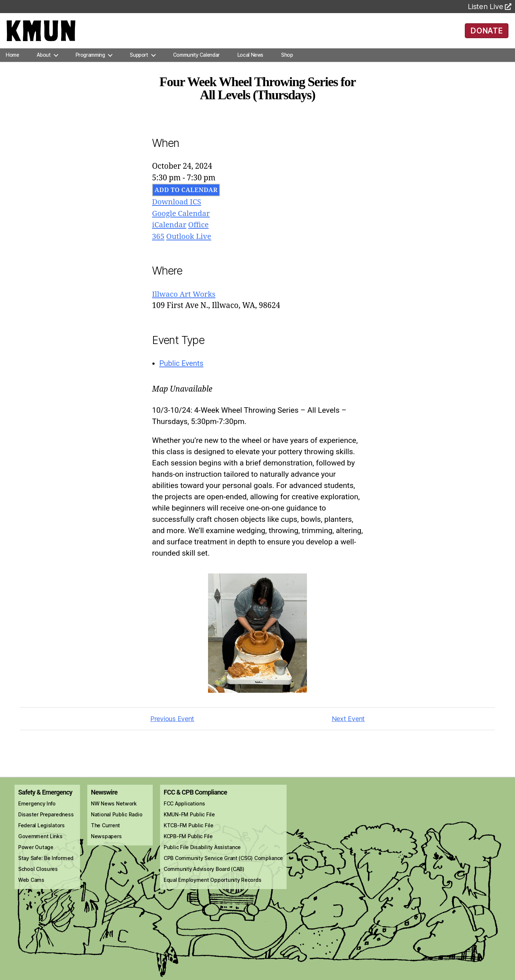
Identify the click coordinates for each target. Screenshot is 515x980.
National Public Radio (117, 819)
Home (12, 60)
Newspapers (106, 841)
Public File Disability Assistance (202, 852)
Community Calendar (196, 60)
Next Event (348, 723)
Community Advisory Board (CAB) (204, 874)
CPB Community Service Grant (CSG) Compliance (223, 863)
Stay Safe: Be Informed (46, 863)
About (43, 60)
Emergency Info (37, 809)
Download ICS (177, 207)
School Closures (38, 874)
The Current (105, 830)
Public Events (182, 368)
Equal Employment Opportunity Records (212, 885)
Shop (287, 60)
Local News (250, 60)
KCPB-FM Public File (188, 841)
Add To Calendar (186, 195)
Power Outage (36, 852)
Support (139, 60)
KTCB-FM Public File (189, 830)
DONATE (487, 33)
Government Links (40, 841)
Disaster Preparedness (46, 819)
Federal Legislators (41, 830)
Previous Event (172, 723)
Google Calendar (182, 218)
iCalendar (170, 230)
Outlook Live (190, 241)
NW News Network (114, 809)
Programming (90, 60)
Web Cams (31, 885)
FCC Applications (184, 809)
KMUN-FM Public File (189, 819)
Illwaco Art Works (185, 299)
